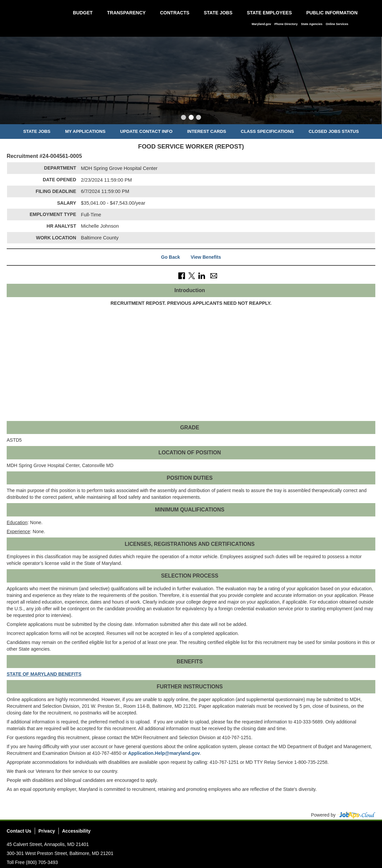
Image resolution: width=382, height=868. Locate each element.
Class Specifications (267, 131)
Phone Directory (286, 24)
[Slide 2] (191, 118)
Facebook (333, 833)
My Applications (85, 131)
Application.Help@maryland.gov (164, 753)
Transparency (126, 13)
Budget (83, 13)
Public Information (332, 13)
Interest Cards (207, 131)
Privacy (47, 831)
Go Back (170, 257)
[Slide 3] (199, 118)
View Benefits (206, 257)
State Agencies (312, 24)
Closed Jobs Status (334, 131)
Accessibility (76, 831)
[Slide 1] (183, 118)
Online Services (337, 24)
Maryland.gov (261, 24)
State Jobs (218, 13)
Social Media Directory (370, 833)
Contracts (175, 13)
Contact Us (19, 831)
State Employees (269, 13)
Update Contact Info (146, 131)
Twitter (345, 833)
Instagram (358, 833)
